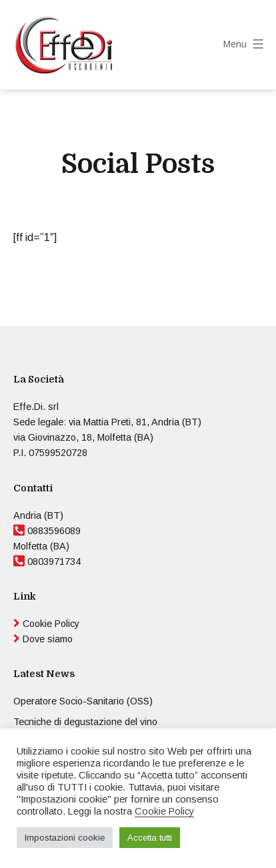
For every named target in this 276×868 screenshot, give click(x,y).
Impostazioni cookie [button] (65, 838)
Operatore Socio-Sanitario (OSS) (83, 701)
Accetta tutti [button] (150, 838)
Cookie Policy (51, 624)
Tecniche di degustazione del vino (85, 722)
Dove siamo (48, 639)
